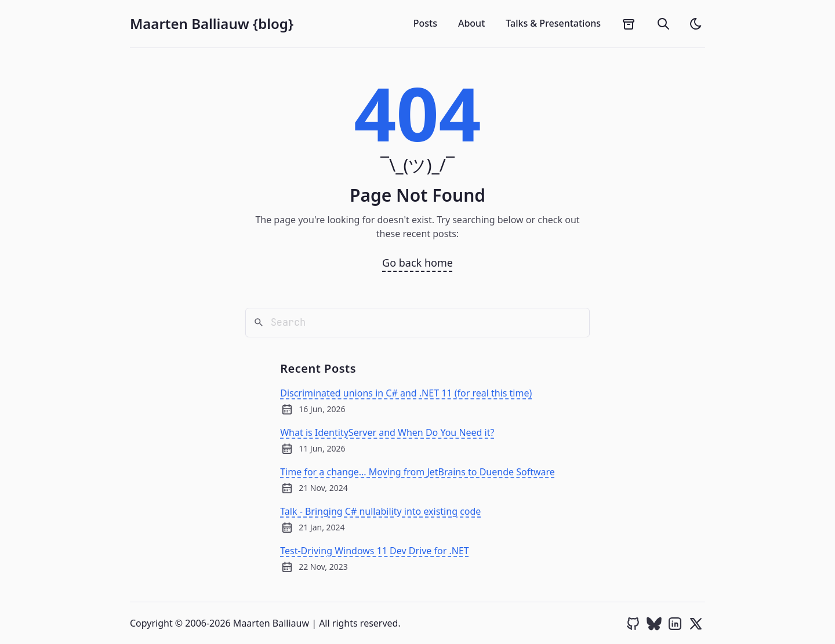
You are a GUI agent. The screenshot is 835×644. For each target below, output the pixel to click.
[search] (663, 24)
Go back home (418, 263)
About (471, 23)
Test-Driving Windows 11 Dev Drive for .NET (375, 551)
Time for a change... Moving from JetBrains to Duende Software (418, 472)
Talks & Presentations (553, 23)
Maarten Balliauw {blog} (212, 24)
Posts (425, 23)
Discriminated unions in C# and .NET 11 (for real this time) (406, 393)
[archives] (629, 24)
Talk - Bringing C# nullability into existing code (380, 511)
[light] (696, 24)
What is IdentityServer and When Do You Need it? (387, 432)
